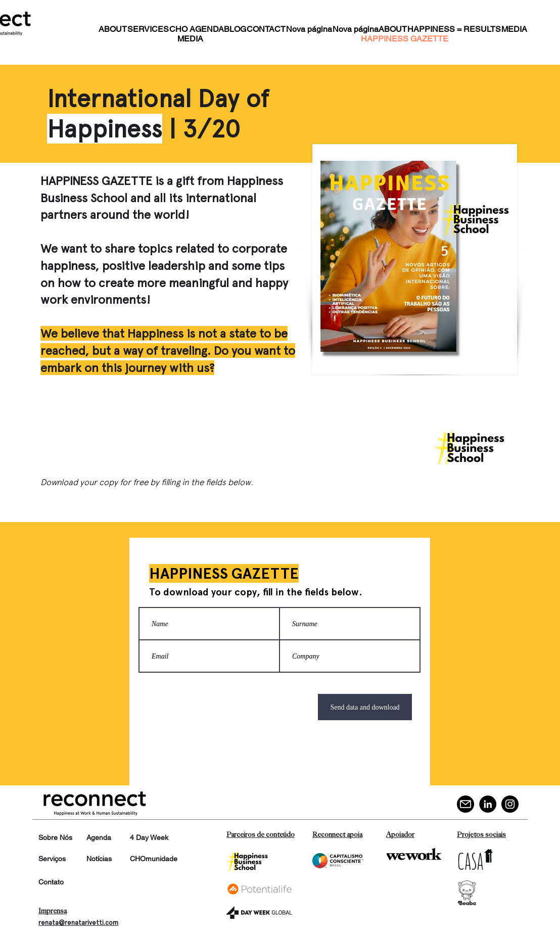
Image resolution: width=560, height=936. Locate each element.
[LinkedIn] (488, 804)
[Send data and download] (365, 707)
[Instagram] (510, 804)
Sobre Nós (55, 837)
